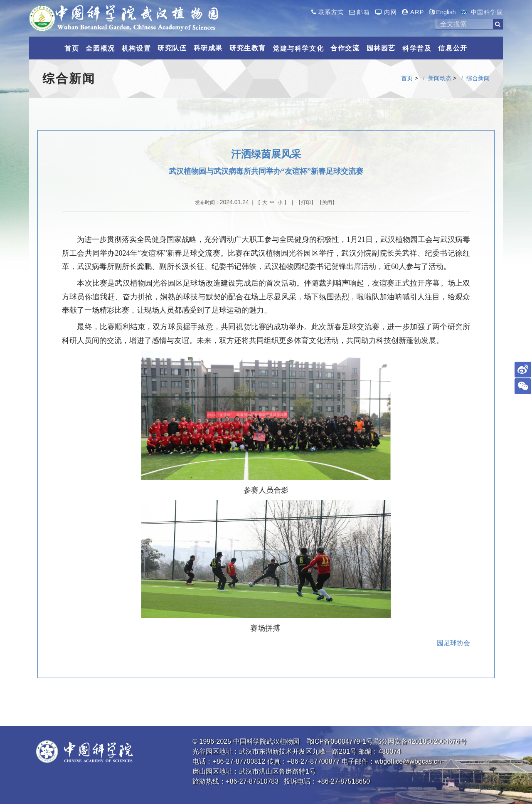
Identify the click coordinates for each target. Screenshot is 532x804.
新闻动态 (440, 78)
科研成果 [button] (208, 48)
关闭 (327, 202)
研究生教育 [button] (248, 48)
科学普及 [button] (417, 48)
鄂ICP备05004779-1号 (340, 741)
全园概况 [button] (100, 48)
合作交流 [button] (345, 48)
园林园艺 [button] (381, 48)
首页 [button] (72, 48)
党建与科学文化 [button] (298, 48)
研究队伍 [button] (172, 48)
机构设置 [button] (136, 48)
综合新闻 (478, 78)
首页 (407, 78)
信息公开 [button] (453, 48)
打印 (306, 202)
